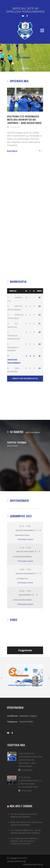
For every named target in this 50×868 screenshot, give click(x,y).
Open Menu (42, 30)
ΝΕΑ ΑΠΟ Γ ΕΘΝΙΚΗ (21, 806)
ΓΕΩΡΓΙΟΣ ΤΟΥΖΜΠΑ (17, 442)
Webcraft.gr (38, 864)
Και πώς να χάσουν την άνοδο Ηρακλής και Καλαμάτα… (24, 815)
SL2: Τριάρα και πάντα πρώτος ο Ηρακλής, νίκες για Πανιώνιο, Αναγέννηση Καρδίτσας (24, 841)
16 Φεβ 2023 (15, 127)
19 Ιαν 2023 (27, 791)
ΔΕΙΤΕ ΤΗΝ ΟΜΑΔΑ (33, 432)
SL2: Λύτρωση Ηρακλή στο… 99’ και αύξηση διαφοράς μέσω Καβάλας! (26, 832)
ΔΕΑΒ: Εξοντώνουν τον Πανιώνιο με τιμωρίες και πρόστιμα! (26, 823)
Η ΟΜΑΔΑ (25, 58)
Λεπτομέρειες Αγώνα (25, 539)
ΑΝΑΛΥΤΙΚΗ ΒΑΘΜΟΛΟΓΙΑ (25, 378)
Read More (12, 151)
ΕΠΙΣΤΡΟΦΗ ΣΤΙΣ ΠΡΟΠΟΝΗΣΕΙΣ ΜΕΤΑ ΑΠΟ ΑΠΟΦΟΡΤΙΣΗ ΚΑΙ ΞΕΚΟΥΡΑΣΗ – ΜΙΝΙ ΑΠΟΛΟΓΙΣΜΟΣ (24, 120)
